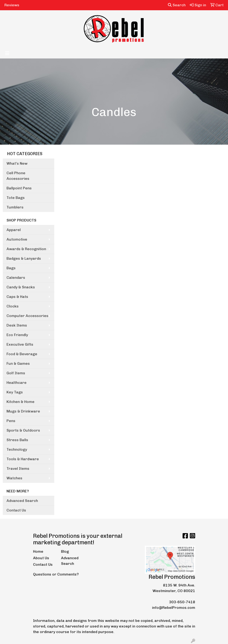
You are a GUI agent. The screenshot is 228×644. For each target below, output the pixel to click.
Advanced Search (22, 501)
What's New (17, 163)
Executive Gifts (20, 344)
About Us (41, 558)
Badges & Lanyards (24, 258)
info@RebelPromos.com (174, 608)
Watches (14, 478)
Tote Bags (16, 198)
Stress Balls (17, 440)
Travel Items (18, 469)
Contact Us (16, 510)
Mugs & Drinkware (23, 411)
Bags (11, 268)
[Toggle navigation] (7, 53)
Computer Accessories (27, 316)
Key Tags (15, 392)
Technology (17, 449)
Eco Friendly (17, 335)
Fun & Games (18, 363)
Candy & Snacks (21, 287)
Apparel (14, 230)
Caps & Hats (17, 297)
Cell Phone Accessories (18, 176)
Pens (11, 421)
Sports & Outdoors (23, 430)
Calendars (16, 278)
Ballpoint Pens (19, 188)
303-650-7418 (182, 602)
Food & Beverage (22, 354)
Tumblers (15, 207)
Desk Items (17, 325)
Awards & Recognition (26, 249)
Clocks (13, 306)
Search (177, 5)
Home (38, 551)
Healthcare (17, 383)
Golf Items (16, 373)
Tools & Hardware (23, 459)
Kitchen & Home (20, 402)
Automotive (17, 239)
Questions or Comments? (56, 574)
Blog (65, 551)
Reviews (12, 5)
